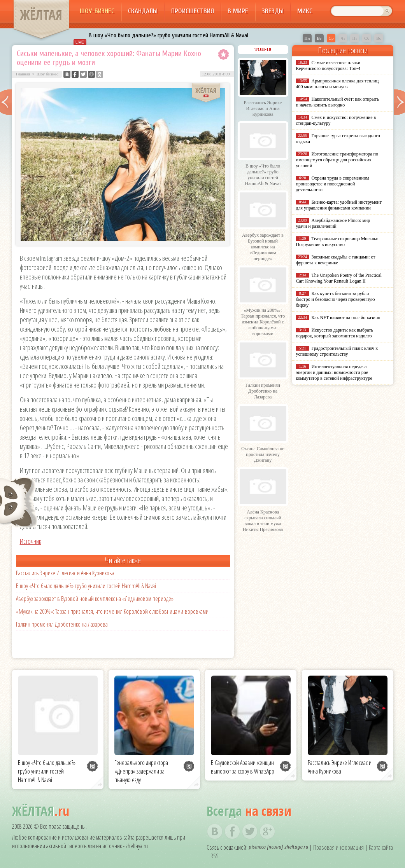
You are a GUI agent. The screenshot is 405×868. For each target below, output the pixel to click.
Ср (331, 38)
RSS (215, 856)
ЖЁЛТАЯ (41, 15)
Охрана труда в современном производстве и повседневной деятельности (333, 184)
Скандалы (143, 11)
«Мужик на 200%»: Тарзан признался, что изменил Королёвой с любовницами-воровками (112, 611)
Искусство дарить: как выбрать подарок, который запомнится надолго (335, 333)
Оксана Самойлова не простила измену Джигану (263, 454)
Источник (31, 541)
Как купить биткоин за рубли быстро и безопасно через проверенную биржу (336, 299)
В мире (238, 11)
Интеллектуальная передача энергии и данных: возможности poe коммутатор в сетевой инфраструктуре (334, 372)
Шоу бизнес (47, 74)
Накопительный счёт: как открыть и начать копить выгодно (338, 102)
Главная (23, 74)
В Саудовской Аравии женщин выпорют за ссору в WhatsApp (243, 767)
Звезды (273, 11)
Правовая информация (338, 847)
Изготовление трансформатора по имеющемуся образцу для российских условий (337, 160)
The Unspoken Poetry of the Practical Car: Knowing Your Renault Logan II (339, 278)
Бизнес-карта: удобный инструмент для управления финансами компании (339, 205)
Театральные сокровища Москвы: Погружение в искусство (337, 242)
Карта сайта (381, 847)
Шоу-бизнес (97, 11)
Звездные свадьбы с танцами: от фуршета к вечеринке (336, 260)
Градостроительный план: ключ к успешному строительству (337, 351)
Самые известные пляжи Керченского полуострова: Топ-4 (328, 65)
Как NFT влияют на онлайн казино (346, 318)
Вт (319, 38)
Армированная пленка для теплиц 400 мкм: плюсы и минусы (337, 84)
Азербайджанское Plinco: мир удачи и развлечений (333, 223)
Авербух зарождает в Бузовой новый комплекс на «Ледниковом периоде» (95, 599)
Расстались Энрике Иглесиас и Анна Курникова (65, 573)
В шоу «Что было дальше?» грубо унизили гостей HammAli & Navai (168, 35)
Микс (305, 11)
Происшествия (193, 11)
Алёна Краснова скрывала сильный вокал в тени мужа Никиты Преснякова (263, 521)
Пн (307, 38)
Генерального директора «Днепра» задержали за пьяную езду (141, 771)
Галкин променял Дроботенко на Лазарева (62, 624)
